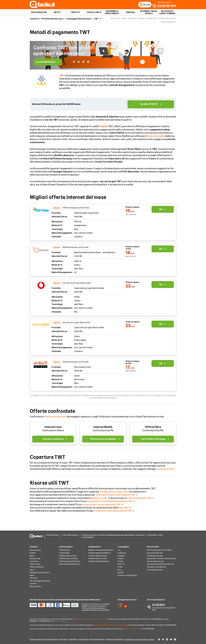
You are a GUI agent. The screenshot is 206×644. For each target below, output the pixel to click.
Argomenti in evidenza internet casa (162, 557)
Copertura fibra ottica (167, 20)
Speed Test (152, 20)
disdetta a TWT (100, 500)
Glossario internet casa (156, 565)
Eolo (119, 568)
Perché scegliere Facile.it (40, 579)
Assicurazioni (39, 14)
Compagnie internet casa (78, 20)
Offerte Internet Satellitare (99, 551)
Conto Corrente (156, 137)
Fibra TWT (124, 509)
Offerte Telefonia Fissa (98, 554)
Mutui (57, 14)
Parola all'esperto (168, 23)
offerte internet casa (55, 418)
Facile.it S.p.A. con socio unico (132, 627)
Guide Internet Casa (155, 554)
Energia (130, 14)
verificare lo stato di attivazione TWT (116, 496)
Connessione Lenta (155, 568)
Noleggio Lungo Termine (40, 571)
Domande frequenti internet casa (160, 562)
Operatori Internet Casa (127, 574)
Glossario (142, 20)
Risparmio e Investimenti (112, 14)
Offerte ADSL (64, 551)
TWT (96, 20)
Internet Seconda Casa (98, 557)
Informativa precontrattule (114, 639)
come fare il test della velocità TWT (113, 512)
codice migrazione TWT (139, 500)
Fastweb (121, 554)
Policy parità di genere (97, 639)
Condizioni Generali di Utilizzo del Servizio (41, 639)
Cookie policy (72, 639)
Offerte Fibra (153, 428)
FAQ (118, 20)
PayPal (103, 128)
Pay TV (32, 568)
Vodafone (122, 551)
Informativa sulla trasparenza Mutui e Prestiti (140, 639)
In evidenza (132, 20)
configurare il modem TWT (114, 493)
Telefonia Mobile (37, 565)
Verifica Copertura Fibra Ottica (159, 548)
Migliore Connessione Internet (101, 548)
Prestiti (76, 14)
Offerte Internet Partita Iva (70, 560)
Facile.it (34, 20)
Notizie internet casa (155, 560)
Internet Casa (53, 428)
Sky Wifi (121, 571)
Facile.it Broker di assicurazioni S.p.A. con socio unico (90, 617)
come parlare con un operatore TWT (102, 506)
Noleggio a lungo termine (167, 14)
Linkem (121, 557)
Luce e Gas (34, 560)
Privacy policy (61, 639)
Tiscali (120, 560)
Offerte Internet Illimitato (99, 560)
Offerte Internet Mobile (69, 557)
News (124, 20)
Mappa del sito (36, 585)
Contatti (33, 582)
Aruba (120, 565)
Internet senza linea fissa (69, 562)
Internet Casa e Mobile (149, 14)
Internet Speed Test (155, 551)
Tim (119, 548)
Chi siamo (34, 576)
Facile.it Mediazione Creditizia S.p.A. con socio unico (110, 623)
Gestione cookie (83, 639)
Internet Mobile (103, 428)
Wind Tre (121, 562)
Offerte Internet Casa (52, 20)
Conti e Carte (94, 14)
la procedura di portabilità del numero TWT (110, 503)
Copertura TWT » (166, 471)
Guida (113, 20)
